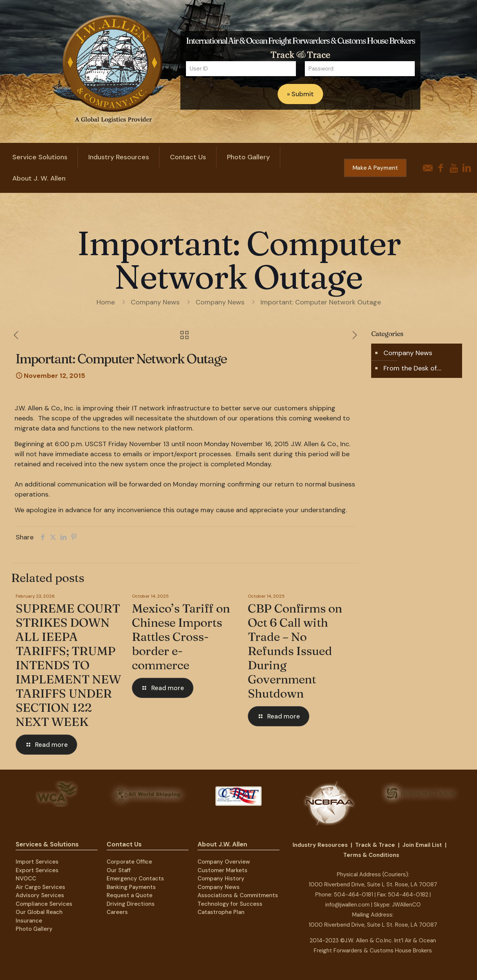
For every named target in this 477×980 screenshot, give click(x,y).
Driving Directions (131, 904)
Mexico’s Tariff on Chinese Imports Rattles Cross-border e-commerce (181, 637)
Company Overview (224, 862)
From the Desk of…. (412, 368)
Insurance (29, 921)
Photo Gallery (34, 929)
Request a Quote (129, 895)
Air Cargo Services (40, 887)
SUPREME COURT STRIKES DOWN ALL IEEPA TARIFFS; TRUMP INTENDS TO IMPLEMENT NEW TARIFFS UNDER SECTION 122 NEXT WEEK (68, 665)
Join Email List (422, 845)
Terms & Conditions (371, 855)
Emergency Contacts (135, 879)
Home (106, 302)
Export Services (37, 870)
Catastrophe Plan (221, 912)
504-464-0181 (353, 895)
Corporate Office (129, 862)
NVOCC (26, 879)
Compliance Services (44, 904)
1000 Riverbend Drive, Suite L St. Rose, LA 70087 (373, 884)
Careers (117, 912)
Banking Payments (131, 887)
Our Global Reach (39, 912)
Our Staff (119, 870)
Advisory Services (40, 895)
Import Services (37, 862)
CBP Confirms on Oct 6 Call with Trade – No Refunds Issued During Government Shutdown (295, 651)
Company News (155, 302)
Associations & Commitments (238, 895)
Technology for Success (230, 904)
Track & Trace (375, 845)
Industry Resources (320, 845)
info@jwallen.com (348, 905)
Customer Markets (222, 870)
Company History (221, 879)
